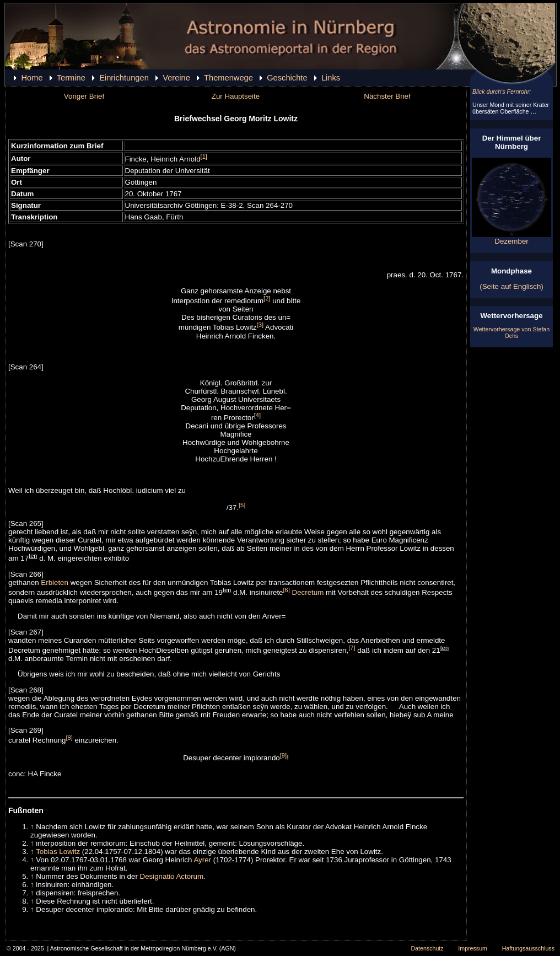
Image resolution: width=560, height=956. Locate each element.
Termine (71, 78)
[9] (283, 755)
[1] (204, 157)
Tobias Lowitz (58, 852)
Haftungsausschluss (528, 948)
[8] (69, 738)
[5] (242, 505)
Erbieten (55, 582)
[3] (260, 325)
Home (32, 78)
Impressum (473, 948)
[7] (352, 648)
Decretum (308, 592)
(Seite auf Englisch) (511, 286)
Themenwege (228, 78)
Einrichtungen (124, 78)
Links (331, 78)
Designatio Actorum (172, 876)
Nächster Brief (387, 96)
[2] (267, 298)
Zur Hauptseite (236, 96)
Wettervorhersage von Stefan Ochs (511, 332)
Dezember (511, 238)
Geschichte (287, 78)
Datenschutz (427, 948)
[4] (257, 415)
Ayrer (202, 860)
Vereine (176, 78)
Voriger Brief (84, 96)
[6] (287, 590)
